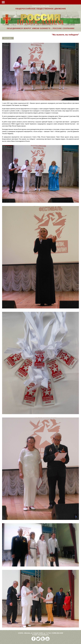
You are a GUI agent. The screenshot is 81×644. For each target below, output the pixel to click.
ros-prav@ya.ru (43, 635)
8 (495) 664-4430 (57, 633)
